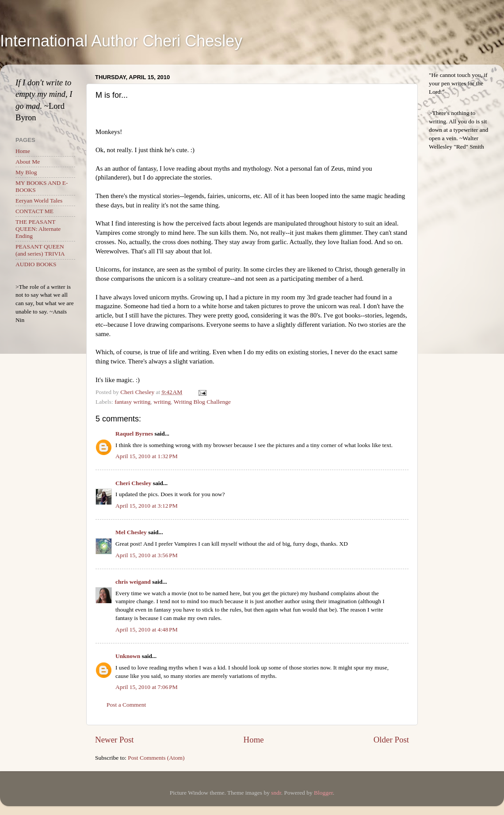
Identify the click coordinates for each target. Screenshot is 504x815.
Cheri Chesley (133, 483)
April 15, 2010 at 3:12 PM (147, 506)
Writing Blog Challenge (202, 402)
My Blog (26, 172)
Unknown (128, 656)
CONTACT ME (34, 211)
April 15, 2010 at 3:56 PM (147, 555)
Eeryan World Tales (39, 201)
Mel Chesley (131, 532)
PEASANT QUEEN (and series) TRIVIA (40, 250)
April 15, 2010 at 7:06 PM (147, 687)
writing (162, 402)
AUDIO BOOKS (36, 264)
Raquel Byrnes (134, 434)
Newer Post (115, 740)
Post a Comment (126, 705)
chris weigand (133, 582)
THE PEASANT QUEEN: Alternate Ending (38, 229)
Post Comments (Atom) (156, 758)
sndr (276, 793)
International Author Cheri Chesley (121, 41)
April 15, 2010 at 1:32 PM (147, 456)
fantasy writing (132, 402)
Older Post (391, 740)
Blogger (323, 793)
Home (254, 740)
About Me (28, 162)
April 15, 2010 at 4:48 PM (147, 629)
